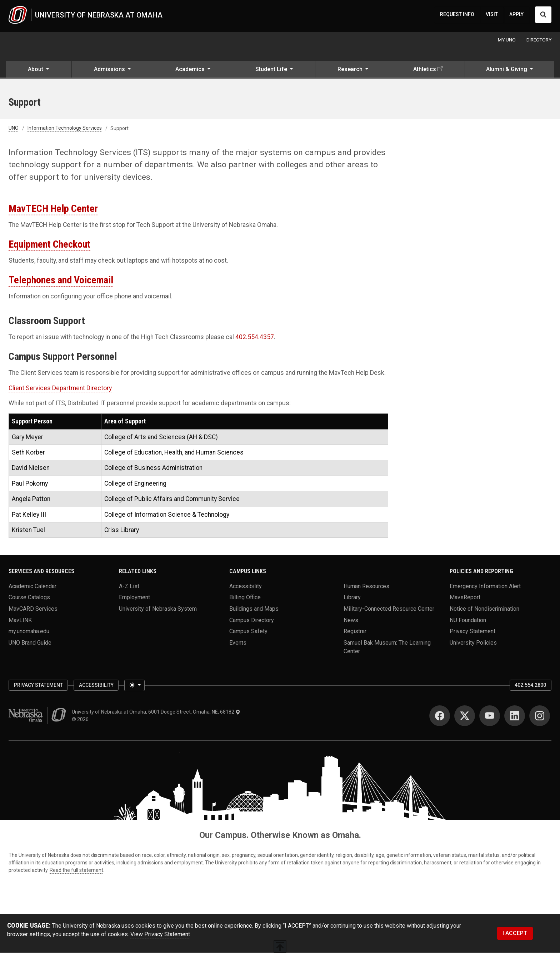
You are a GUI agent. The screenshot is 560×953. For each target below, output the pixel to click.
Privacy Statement (472, 632)
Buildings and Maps (254, 609)
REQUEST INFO (457, 15)
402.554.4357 (255, 337)
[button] (39, 70)
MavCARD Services (33, 609)
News (351, 620)
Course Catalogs (29, 598)
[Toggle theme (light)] (134, 686)
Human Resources (366, 586)
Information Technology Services (65, 129)
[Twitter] (465, 716)
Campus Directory (252, 620)
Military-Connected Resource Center (389, 609)
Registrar (355, 632)
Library (352, 598)
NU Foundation (468, 620)
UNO (14, 129)
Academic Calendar (32, 586)
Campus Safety (248, 632)
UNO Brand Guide (30, 643)
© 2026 (81, 720)
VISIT (492, 15)
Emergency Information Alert (485, 586)
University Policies (473, 643)
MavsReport (465, 598)
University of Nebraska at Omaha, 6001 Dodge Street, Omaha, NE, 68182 (156, 712)
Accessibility (246, 586)
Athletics (425, 70)
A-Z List (129, 586)
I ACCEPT (515, 934)
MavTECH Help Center (53, 209)
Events (238, 643)
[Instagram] (540, 716)
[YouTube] (490, 716)
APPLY (516, 15)
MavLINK (20, 620)
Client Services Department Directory (60, 388)
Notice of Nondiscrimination (484, 609)
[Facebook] (440, 716)
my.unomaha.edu (29, 632)
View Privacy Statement (160, 935)
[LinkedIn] (515, 716)
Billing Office (245, 598)
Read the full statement (76, 870)
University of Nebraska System (158, 609)
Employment (134, 598)
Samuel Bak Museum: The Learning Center (387, 647)
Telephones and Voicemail (61, 280)
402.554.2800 (530, 685)
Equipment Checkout (49, 245)
